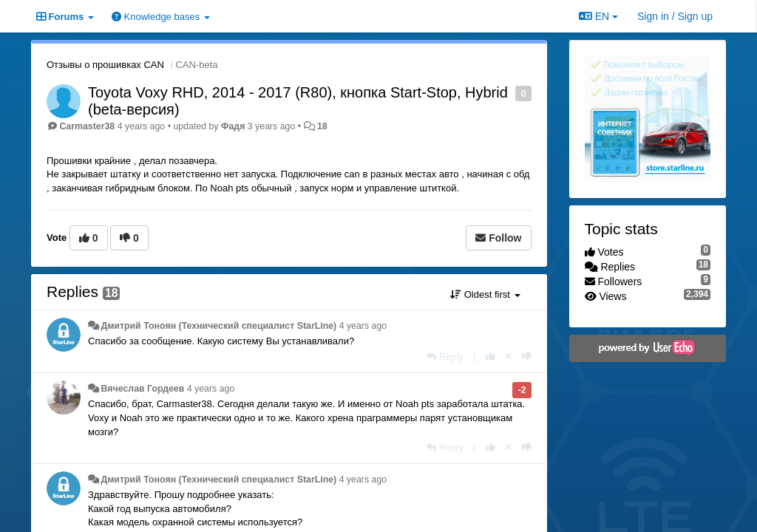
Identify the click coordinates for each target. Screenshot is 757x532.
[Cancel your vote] (509, 357)
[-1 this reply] (527, 357)
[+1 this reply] (490, 357)
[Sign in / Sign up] (675, 16)
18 (322, 126)
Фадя (233, 126)
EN (598, 16)
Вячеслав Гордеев (142, 389)
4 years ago (363, 326)
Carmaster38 (87, 126)
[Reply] (445, 357)
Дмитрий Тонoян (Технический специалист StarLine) (218, 326)
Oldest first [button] (485, 294)
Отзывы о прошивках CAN (105, 65)
